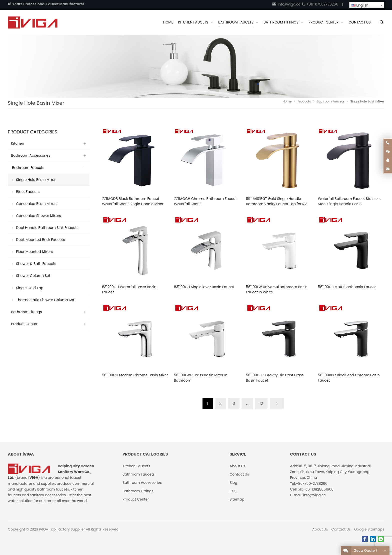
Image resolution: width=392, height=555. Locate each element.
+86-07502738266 (320, 4)
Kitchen (17, 143)
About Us (320, 529)
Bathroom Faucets (28, 168)
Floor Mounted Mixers (34, 252)
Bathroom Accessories (31, 155)
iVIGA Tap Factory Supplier (62, 529)
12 (261, 403)
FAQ (233, 491)
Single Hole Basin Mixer (36, 180)
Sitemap (237, 499)
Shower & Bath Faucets (36, 264)
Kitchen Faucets (136, 466)
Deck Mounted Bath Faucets (40, 240)
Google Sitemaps (369, 529)
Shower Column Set (33, 276)
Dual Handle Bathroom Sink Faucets (47, 228)
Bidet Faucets (28, 192)
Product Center (24, 324)
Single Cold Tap (30, 288)
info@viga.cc (286, 4)
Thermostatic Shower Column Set (45, 300)
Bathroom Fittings (26, 312)
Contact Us (341, 529)
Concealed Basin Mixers (37, 204)
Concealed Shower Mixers (38, 216)
